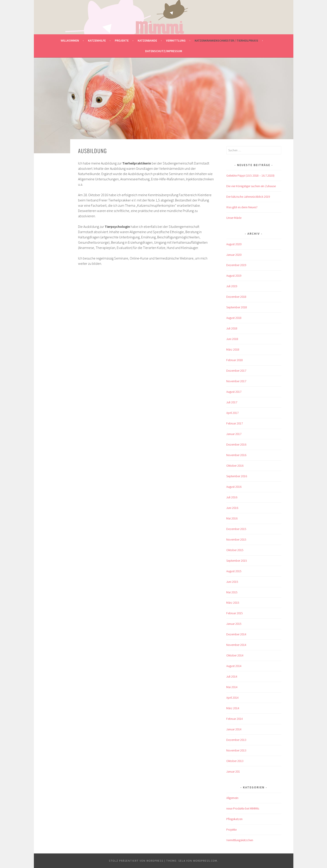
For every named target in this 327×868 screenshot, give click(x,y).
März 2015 (233, 603)
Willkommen (70, 40)
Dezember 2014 (236, 634)
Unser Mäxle (234, 218)
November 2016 (236, 455)
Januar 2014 (234, 729)
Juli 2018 (232, 328)
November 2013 (236, 750)
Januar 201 (233, 771)
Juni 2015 (232, 582)
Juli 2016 (232, 497)
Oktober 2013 (235, 761)
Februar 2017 (235, 423)
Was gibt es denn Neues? (242, 207)
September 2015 (237, 561)
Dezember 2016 (236, 444)
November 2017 (236, 381)
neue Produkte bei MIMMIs (243, 808)
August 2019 (234, 276)
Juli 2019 (232, 286)
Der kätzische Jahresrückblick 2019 (248, 197)
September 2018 (237, 307)
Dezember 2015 (236, 529)
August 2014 (234, 666)
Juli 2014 (232, 676)
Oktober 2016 (235, 466)
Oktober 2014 (235, 655)
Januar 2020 (234, 255)
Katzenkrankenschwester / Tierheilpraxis (226, 40)
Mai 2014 (232, 687)
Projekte (122, 40)
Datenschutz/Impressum (164, 51)
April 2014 (232, 698)
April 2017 (232, 413)
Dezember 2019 (236, 265)
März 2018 (233, 349)
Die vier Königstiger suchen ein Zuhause (251, 186)
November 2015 (236, 539)
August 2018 (234, 318)
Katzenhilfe (97, 40)
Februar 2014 (235, 719)
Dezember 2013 (236, 740)
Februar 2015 (235, 613)
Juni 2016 (232, 508)
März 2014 (233, 708)
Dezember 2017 (236, 371)
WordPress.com (205, 861)
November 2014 (236, 645)
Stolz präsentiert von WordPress (136, 861)
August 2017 (234, 392)
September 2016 (237, 476)
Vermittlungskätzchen (240, 840)
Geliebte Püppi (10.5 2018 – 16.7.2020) (250, 175)
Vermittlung (176, 40)
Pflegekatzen (234, 819)
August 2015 (234, 571)
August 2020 (234, 244)
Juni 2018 (232, 339)
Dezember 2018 (236, 297)
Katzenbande (147, 40)
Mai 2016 (232, 518)
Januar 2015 (234, 624)
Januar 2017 (234, 434)
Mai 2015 (232, 592)
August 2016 (234, 487)
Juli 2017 (232, 402)
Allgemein (232, 798)
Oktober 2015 (235, 550)
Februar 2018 (235, 360)
